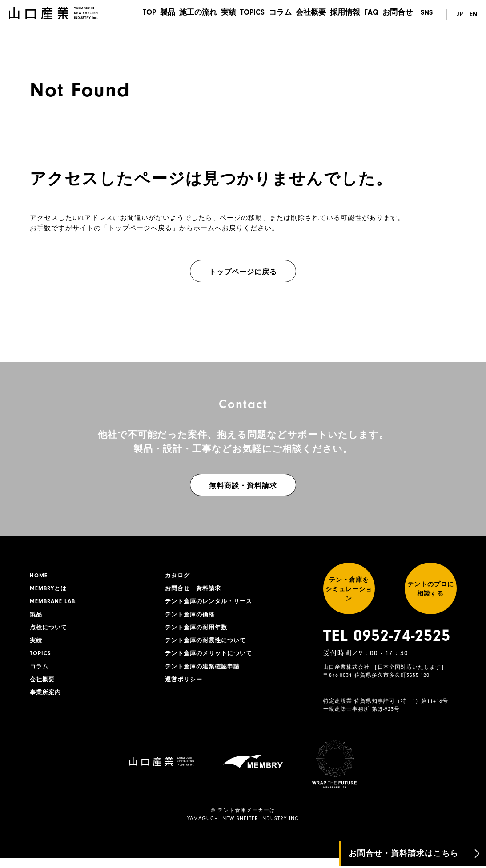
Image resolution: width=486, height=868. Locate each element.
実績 (216, 15)
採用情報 (341, 15)
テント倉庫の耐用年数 (198, 631)
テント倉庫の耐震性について (208, 645)
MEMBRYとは (50, 590)
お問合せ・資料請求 (195, 590)
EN (473, 15)
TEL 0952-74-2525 (387, 646)
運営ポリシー (185, 686)
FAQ (370, 15)
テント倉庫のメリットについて (212, 659)
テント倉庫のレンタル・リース (212, 604)
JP (458, 15)
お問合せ (398, 15)
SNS (427, 15)
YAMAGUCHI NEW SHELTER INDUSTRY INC (243, 828)
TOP (129, 15)
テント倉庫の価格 (192, 617)
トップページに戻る (243, 272)
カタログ (178, 576)
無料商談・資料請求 (243, 486)
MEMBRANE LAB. (55, 604)
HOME (39, 576)
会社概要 (305, 15)
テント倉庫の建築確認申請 (205, 672)
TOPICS (242, 15)
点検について (50, 631)
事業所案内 (46, 700)
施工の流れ (183, 15)
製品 (150, 15)
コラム (272, 15)
